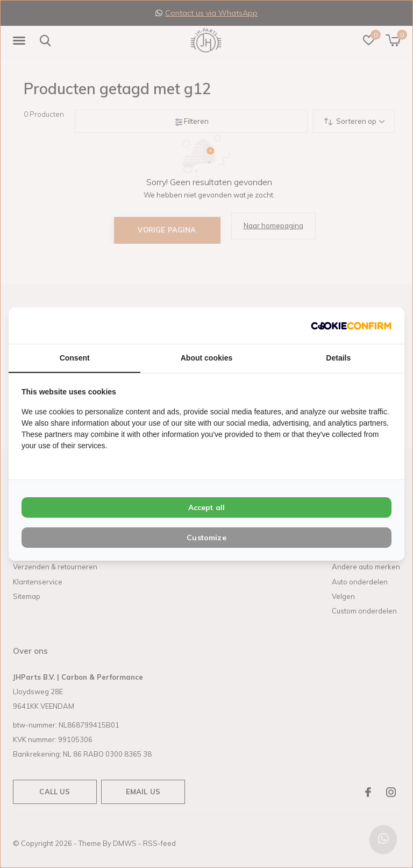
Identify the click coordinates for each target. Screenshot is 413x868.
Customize (206, 538)
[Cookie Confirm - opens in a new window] (351, 325)
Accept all (207, 507)
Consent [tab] (75, 358)
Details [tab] (338, 358)
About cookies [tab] (206, 358)
